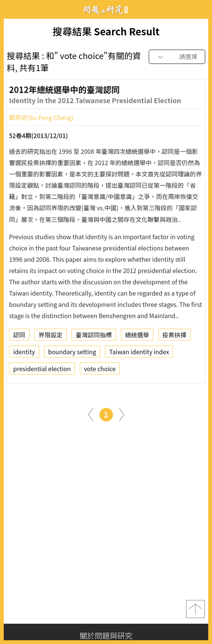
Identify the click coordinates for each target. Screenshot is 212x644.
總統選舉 (137, 337)
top (195, 609)
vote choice (100, 371)
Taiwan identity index (139, 354)
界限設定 (50, 337)
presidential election (42, 371)
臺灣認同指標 (94, 337)
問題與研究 (106, 10)
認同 (19, 337)
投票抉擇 (174, 337)
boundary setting (72, 354)
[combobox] (177, 57)
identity (24, 354)
